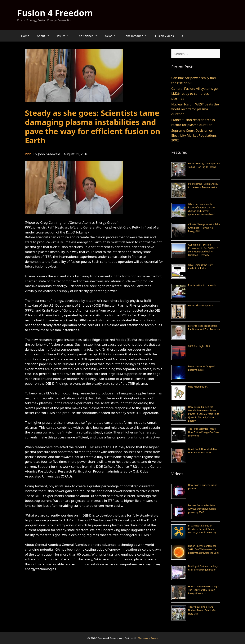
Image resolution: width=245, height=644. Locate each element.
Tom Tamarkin (138, 36)
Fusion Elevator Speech (201, 306)
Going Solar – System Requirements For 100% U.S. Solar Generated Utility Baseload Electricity (203, 250)
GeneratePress (148, 638)
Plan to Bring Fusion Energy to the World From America (203, 186)
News (113, 36)
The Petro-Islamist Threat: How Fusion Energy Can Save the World (204, 432)
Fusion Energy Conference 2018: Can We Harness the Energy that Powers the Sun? (204, 549)
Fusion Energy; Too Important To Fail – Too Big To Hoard (204, 165)
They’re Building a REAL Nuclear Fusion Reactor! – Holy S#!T (202, 610)
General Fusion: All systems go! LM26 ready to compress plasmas (195, 93)
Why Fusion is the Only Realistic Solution (200, 267)
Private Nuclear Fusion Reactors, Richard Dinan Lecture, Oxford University (202, 529)
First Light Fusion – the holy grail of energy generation (203, 568)
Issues (65, 36)
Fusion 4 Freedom (55, 13)
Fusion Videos (165, 36)
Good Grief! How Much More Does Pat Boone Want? (203, 451)
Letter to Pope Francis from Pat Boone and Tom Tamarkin (204, 328)
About (45, 36)
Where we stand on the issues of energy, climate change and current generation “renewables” (201, 209)
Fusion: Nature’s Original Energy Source (201, 368)
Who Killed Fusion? (198, 387)
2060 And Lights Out (199, 346)
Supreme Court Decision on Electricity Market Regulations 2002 (194, 135)
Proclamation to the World (202, 285)
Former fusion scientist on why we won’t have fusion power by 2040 (202, 509)
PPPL (29, 154)
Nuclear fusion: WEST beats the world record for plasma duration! (195, 109)
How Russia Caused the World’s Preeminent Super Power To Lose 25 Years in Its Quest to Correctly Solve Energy (204, 414)
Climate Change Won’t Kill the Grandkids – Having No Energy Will (204, 228)
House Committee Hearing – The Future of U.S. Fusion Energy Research (203, 590)
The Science (89, 36)
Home (25, 36)
